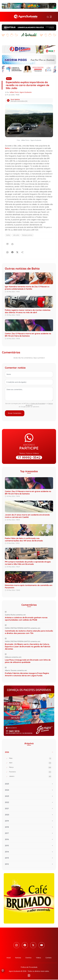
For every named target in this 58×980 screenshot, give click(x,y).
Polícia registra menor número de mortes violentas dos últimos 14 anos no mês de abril (28, 311)
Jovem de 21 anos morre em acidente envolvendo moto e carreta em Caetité (27, 516)
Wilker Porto (14, 92)
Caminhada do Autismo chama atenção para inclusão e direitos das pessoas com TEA (29, 632)
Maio (30, 758)
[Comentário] (7, 244)
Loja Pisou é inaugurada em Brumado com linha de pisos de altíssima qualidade (28, 661)
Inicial (9, 958)
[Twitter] (33, 945)
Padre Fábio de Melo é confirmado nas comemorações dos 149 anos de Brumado (24, 539)
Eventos (29, 958)
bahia (8, 235)
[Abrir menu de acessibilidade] (3, 970)
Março (30, 767)
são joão (16, 235)
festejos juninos (27, 235)
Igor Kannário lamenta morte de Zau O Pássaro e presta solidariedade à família (27, 288)
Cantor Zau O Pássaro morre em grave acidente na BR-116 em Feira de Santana (28, 335)
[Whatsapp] (7, 252)
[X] (17, 252)
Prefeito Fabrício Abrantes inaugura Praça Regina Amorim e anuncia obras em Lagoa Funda (27, 674)
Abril (30, 763)
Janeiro (30, 776)
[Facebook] (12, 252)
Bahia (9, 79)
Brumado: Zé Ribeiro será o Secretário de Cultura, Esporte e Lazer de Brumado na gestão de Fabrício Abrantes (28, 647)
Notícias (18, 958)
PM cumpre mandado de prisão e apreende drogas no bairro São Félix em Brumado (28, 563)
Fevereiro (30, 772)
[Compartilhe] (22, 252)
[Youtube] (42, 945)
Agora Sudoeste (26, 92)
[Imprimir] (12, 244)
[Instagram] (16, 945)
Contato (49, 958)
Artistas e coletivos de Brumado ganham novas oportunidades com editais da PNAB (26, 619)
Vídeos (38, 958)
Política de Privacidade (38, 403)
